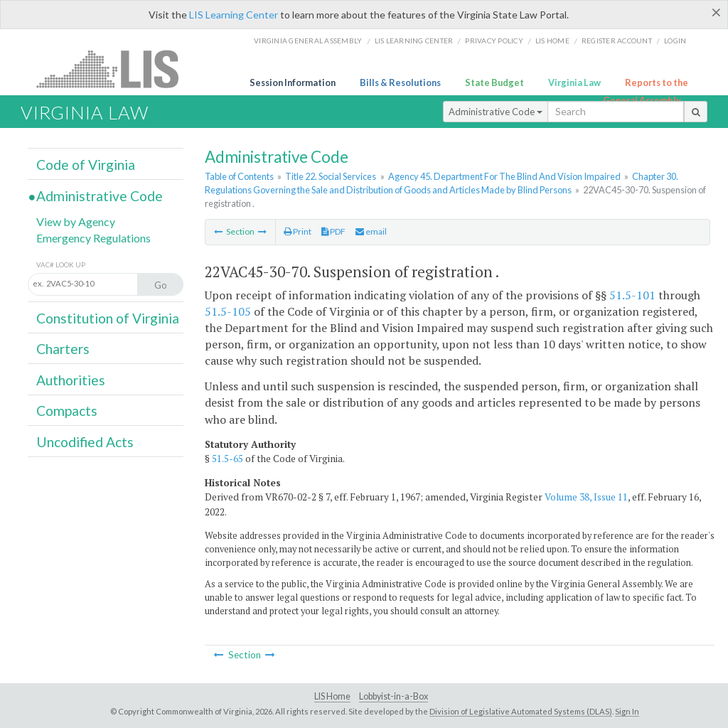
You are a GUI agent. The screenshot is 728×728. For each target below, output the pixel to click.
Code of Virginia (86, 165)
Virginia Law (574, 82)
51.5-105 (228, 311)
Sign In (627, 711)
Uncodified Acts (85, 442)
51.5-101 (632, 295)
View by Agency (76, 221)
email (371, 231)
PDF (333, 231)
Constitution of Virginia (108, 318)
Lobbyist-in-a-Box (394, 696)
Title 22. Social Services (331, 176)
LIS (116, 69)
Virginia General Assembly (308, 41)
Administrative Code (496, 112)
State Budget (494, 82)
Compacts (67, 411)
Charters (63, 349)
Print (298, 231)
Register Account (617, 41)
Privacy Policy (494, 41)
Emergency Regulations (93, 238)
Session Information (293, 82)
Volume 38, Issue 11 (586, 497)
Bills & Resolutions (400, 82)
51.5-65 (227, 459)
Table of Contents (239, 176)
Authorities (71, 380)
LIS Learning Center (234, 15)
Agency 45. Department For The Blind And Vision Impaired (504, 176)
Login (675, 41)
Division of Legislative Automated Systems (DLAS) (521, 711)
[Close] (716, 12)
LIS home (552, 41)
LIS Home (332, 696)
